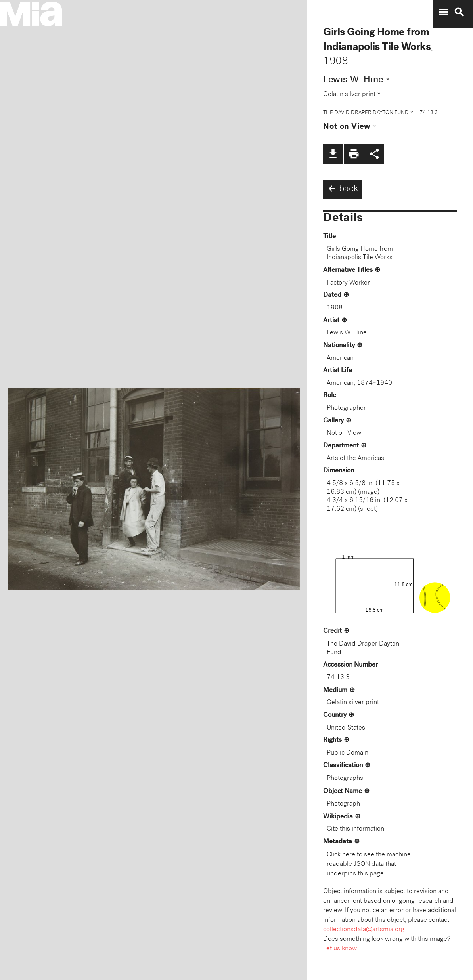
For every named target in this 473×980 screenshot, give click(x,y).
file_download (333, 154)
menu (443, 12)
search (459, 12)
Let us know (340, 949)
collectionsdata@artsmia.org (364, 930)
